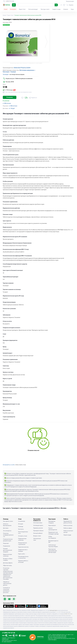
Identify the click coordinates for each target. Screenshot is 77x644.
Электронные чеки (37, 539)
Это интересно (7, 531)
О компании (22, 521)
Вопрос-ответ (37, 536)
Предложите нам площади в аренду (53, 533)
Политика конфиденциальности (8, 535)
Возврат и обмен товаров (8, 560)
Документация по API (53, 542)
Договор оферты (8, 563)
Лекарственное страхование (23, 544)
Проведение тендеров (52, 522)
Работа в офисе (68, 528)
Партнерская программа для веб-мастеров (53, 551)
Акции (6, 9)
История (21, 524)
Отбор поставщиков (52, 537)
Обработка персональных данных (7, 584)
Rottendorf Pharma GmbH (22, 68)
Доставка (6, 528)
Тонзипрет (6, 75)
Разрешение (7, 546)
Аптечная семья (38, 523)
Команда (21, 527)
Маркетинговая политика (8, 555)
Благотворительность (23, 533)
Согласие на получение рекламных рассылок (6, 590)
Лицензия (6, 543)
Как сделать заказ (8, 521)
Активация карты (38, 525)
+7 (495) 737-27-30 (8, 633)
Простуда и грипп (45, 9)
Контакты (21, 529)
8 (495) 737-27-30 (68, 614)
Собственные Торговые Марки (53, 546)
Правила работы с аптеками (23, 562)
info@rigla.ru (54, 640)
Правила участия (38, 528)
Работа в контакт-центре (68, 532)
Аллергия (66, 9)
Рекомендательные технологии (23, 557)
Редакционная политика (22, 539)
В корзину (10, 97)
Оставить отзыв (23, 536)
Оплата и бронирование (7, 525)
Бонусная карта (70, 1)
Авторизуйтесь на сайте (9, 465)
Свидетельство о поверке (23, 551)
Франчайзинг (52, 526)
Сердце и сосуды (56, 9)
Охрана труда (67, 535)
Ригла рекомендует (33, 9)
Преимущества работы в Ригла (68, 522)
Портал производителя (53, 529)
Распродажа (13, 9)
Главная (5, 15)
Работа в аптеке (68, 526)
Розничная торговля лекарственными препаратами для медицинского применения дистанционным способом (8, 574)
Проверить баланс (38, 531)
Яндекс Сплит (22, 9)
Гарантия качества (23, 547)
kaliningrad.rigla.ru (54, 610)
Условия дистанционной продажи (8, 550)
